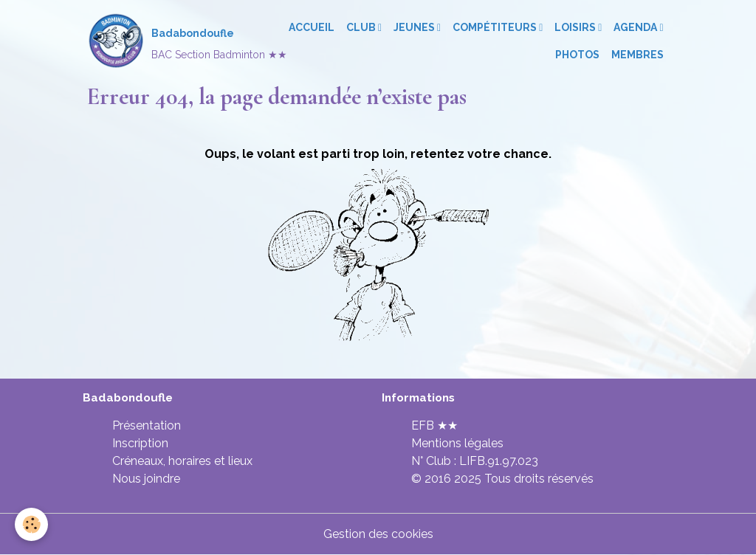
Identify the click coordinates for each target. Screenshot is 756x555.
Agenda (636, 27)
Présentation (147, 425)
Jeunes (415, 27)
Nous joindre (146, 479)
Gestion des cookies (378, 534)
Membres (638, 55)
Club (362, 27)
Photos (577, 55)
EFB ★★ (434, 425)
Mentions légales (457, 443)
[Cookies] (31, 524)
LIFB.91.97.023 (499, 461)
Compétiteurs (496, 27)
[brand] (167, 41)
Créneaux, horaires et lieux (182, 461)
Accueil (312, 27)
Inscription (140, 443)
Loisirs (576, 27)
